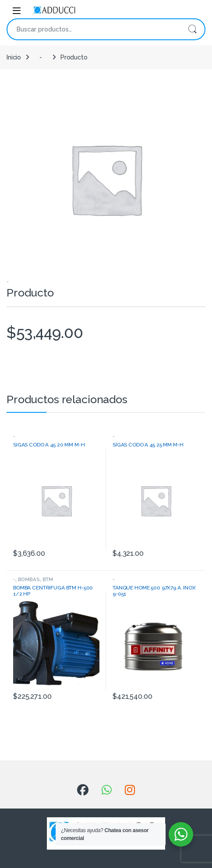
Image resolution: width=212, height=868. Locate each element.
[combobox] (94, 29)
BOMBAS (29, 579)
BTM (48, 579)
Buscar (192, 29)
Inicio (14, 57)
